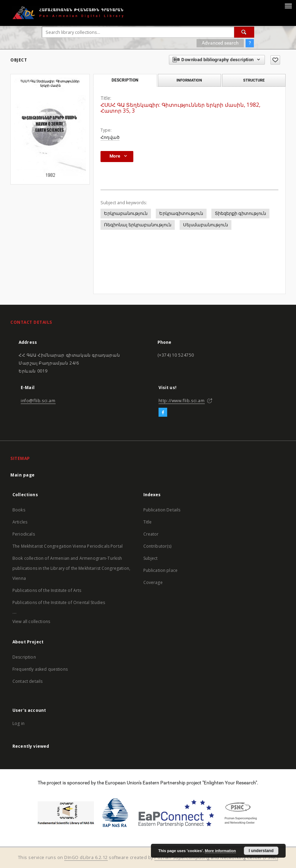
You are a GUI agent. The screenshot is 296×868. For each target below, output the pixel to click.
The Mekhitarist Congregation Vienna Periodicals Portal (68, 546)
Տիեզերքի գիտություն (240, 213)
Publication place (161, 570)
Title (148, 522)
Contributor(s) (157, 546)
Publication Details (162, 510)
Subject (151, 558)
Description (24, 657)
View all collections (31, 621)
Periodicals (24, 534)
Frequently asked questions (40, 669)
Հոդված (110, 137)
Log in (18, 723)
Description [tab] (125, 80)
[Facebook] (163, 413)
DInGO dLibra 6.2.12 (86, 857)
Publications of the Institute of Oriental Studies (59, 602)
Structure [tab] (254, 80)
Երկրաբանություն (126, 213)
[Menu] (288, 6)
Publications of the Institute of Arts (47, 590)
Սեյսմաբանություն (206, 225)
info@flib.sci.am (38, 401)
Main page (23, 475)
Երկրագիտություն (181, 213)
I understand (261, 851)
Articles (20, 522)
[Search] (244, 32)
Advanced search (220, 43)
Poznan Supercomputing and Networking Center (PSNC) (216, 857)
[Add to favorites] (275, 60)
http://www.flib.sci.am (182, 401)
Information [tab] (189, 80)
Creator (151, 534)
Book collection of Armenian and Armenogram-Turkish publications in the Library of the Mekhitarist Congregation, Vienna (71, 568)
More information (220, 851)
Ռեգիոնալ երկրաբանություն (138, 225)
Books (19, 510)
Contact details (27, 681)
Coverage (153, 582)
